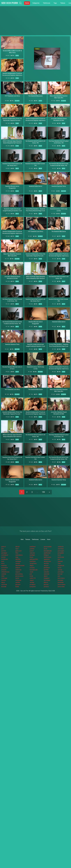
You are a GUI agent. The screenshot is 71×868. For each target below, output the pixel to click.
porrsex (46, 584)
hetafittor (4, 566)
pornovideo (61, 587)
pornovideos (62, 584)
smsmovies (47, 561)
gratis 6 (4, 547)
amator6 (4, 570)
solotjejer (18, 561)
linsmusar (18, 580)
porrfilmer (33, 547)
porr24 (32, 551)
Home (27, 3)
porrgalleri (61, 553)
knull (3, 561)
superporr (47, 559)
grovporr (18, 584)
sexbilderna (19, 555)
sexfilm (18, 582)
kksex (32, 557)
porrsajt (60, 574)
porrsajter (61, 572)
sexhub (60, 570)
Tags (55, 3)
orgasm (18, 572)
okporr (46, 576)
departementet (20, 566)
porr (3, 549)
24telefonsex (5, 572)
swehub (4, 574)
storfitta (18, 559)
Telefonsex (47, 3)
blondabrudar (48, 551)
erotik (46, 549)
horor (59, 555)
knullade (4, 587)
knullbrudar (5, 559)
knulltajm (32, 555)
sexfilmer (61, 549)
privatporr (33, 584)
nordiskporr (5, 555)
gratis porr (19, 551)
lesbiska (32, 553)
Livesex (43, 539)
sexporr (46, 566)
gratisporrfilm (34, 559)
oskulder (46, 572)
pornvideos (61, 578)
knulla (17, 587)
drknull (17, 547)
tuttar (3, 576)
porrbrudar (61, 557)
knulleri (3, 557)
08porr (32, 566)
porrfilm (32, 549)
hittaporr (46, 555)
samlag (32, 582)
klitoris (46, 582)
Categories (36, 3)
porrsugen (61, 551)
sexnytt (18, 563)
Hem (22, 539)
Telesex (63, 3)
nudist (17, 578)
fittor (17, 553)
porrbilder (61, 582)
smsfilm (46, 563)
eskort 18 (33, 578)
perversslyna (19, 576)
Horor (49, 539)
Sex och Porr (10, 3)
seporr (32, 580)
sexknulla (61, 547)
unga (17, 557)
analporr (18, 568)
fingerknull (61, 566)
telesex (4, 580)
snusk (32, 572)
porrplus (46, 587)
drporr (3, 582)
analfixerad (47, 553)
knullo (60, 568)
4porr (17, 549)
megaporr (47, 578)
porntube (60, 580)
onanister (47, 574)
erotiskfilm (5, 568)
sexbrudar (18, 570)
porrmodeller (48, 547)
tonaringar (4, 578)
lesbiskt (60, 561)
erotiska (32, 568)
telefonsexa (47, 557)
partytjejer (4, 553)
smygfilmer (33, 563)
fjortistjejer (47, 580)
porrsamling (19, 574)
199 (43, 492)
